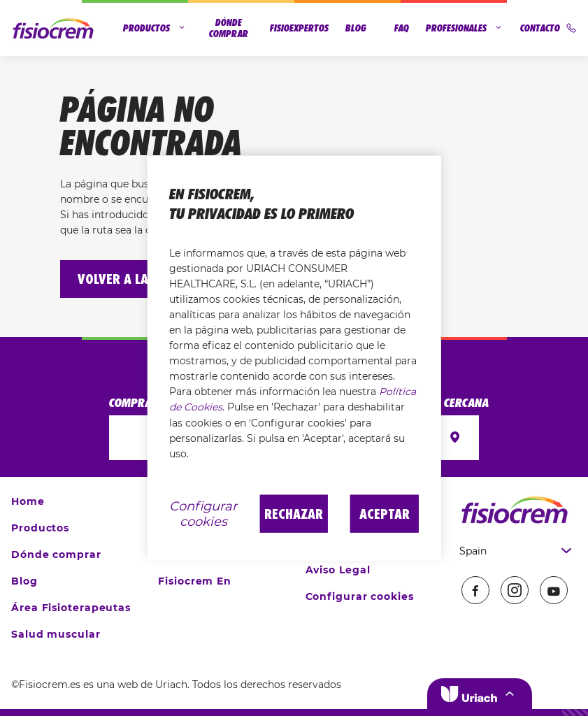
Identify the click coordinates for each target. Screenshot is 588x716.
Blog (356, 28)
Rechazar (294, 513)
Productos (155, 28)
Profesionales (465, 28)
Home (28, 501)
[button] (480, 694)
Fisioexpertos (299, 28)
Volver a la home (131, 279)
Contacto (548, 28)
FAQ (402, 28)
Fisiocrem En (195, 581)
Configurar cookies (360, 596)
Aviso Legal (338, 570)
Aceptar (385, 513)
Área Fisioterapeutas (71, 608)
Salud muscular (56, 634)
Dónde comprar (229, 28)
